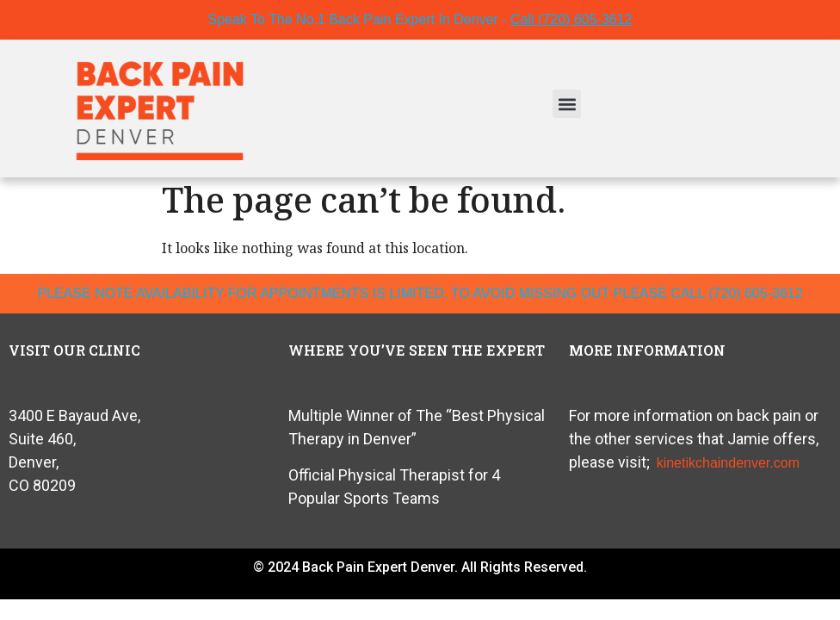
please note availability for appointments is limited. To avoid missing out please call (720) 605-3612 (420, 293)
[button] (567, 104)
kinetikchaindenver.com (728, 463)
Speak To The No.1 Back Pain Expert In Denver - (420, 19)
